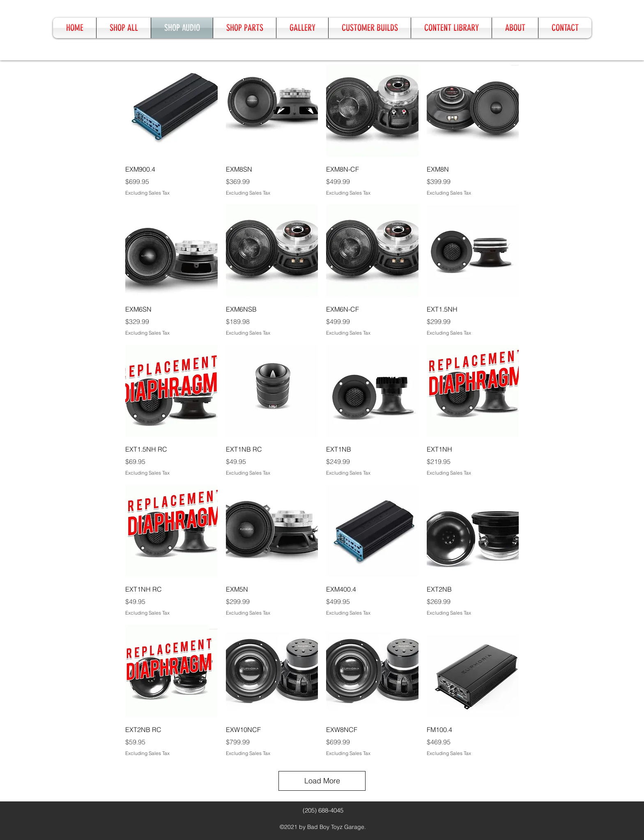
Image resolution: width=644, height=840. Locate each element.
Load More (322, 781)
